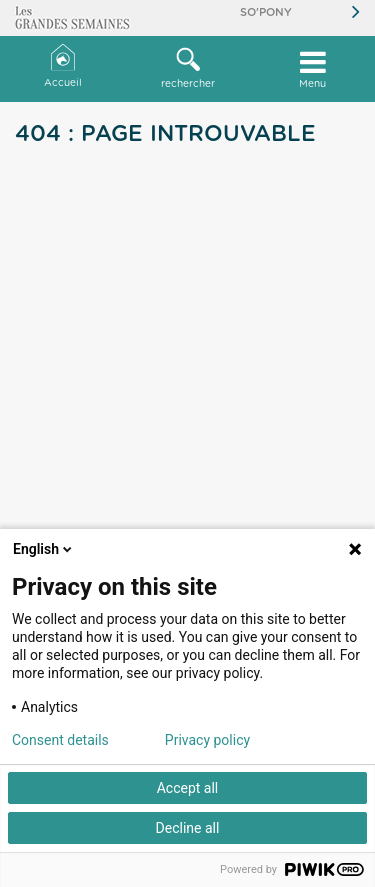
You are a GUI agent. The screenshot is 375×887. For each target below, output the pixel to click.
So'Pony (266, 12)
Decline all (188, 828)
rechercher (187, 68)
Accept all (188, 788)
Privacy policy (207, 740)
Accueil (63, 66)
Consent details (60, 740)
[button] (187, 69)
